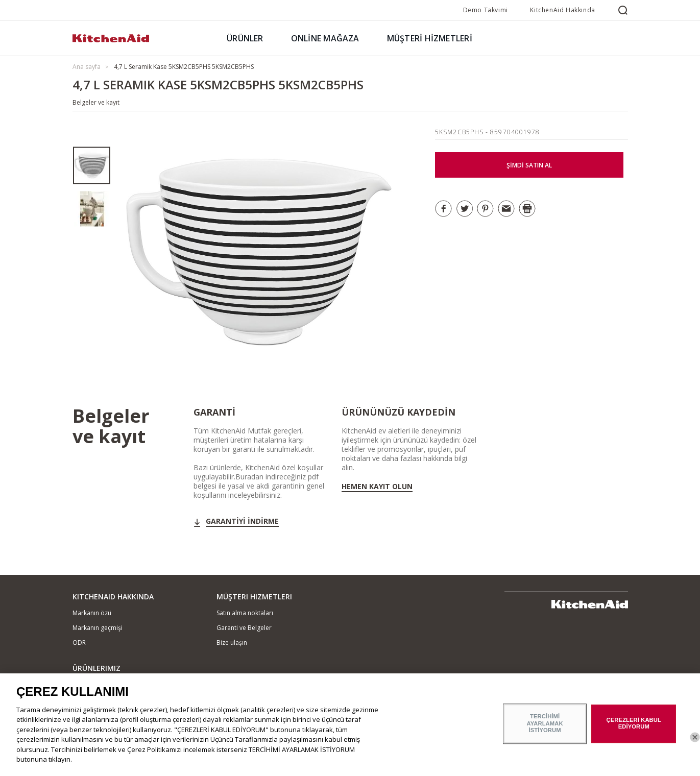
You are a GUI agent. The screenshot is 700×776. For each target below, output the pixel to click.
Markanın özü (92, 613)
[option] (92, 166)
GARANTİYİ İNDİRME (242, 521)
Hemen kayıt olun (377, 487)
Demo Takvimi (486, 10)
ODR (79, 642)
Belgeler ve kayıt (96, 102)
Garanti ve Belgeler (244, 628)
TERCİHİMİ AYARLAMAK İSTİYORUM (545, 729)
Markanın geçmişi (98, 628)
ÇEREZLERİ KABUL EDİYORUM (634, 729)
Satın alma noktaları (245, 613)
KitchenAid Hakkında (562, 10)
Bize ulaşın (232, 642)
